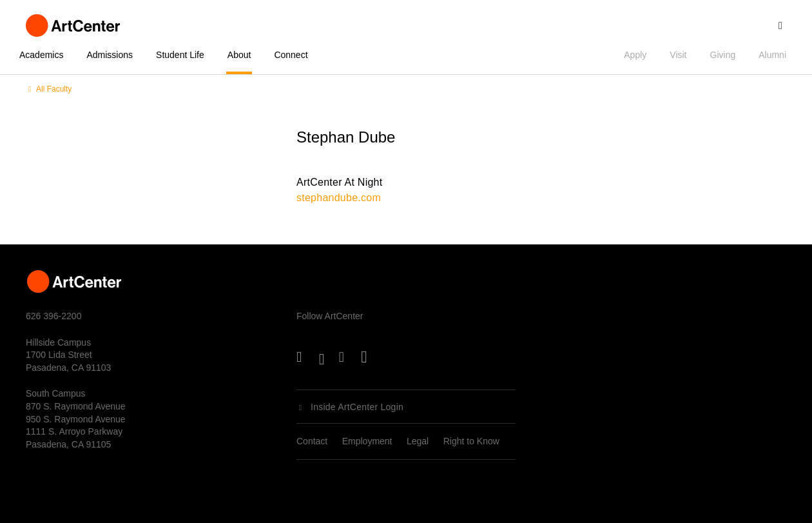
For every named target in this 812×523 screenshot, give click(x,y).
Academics (41, 55)
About (239, 55)
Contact (312, 441)
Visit (678, 55)
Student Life (180, 55)
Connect (291, 55)
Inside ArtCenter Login (357, 407)
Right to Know (471, 441)
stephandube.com (339, 198)
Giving (723, 55)
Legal (418, 441)
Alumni (772, 55)
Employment (367, 441)
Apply (635, 55)
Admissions (110, 55)
